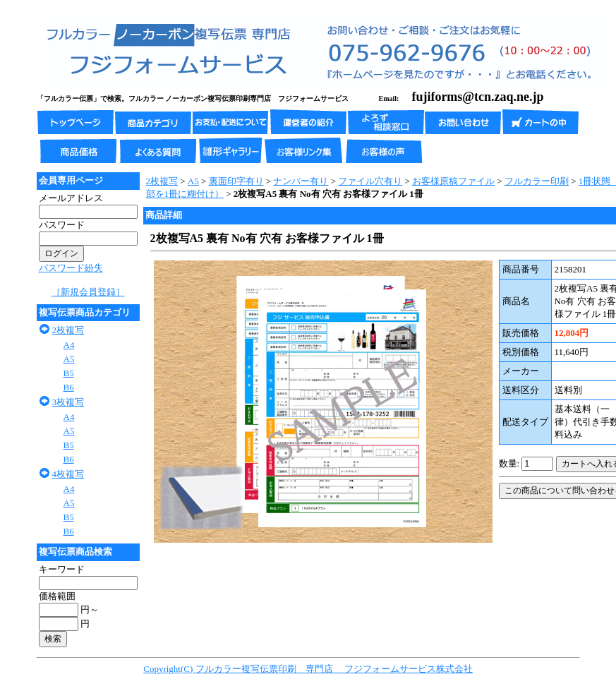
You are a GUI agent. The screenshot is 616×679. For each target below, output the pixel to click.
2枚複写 (68, 330)
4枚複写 (68, 474)
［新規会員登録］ (88, 292)
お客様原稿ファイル (453, 181)
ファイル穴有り (370, 181)
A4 (69, 345)
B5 (69, 373)
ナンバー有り (301, 181)
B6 (69, 387)
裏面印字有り (236, 181)
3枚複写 (68, 402)
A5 (69, 359)
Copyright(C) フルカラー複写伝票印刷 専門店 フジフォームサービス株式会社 (308, 669)
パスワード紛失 (71, 268)
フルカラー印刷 (537, 181)
